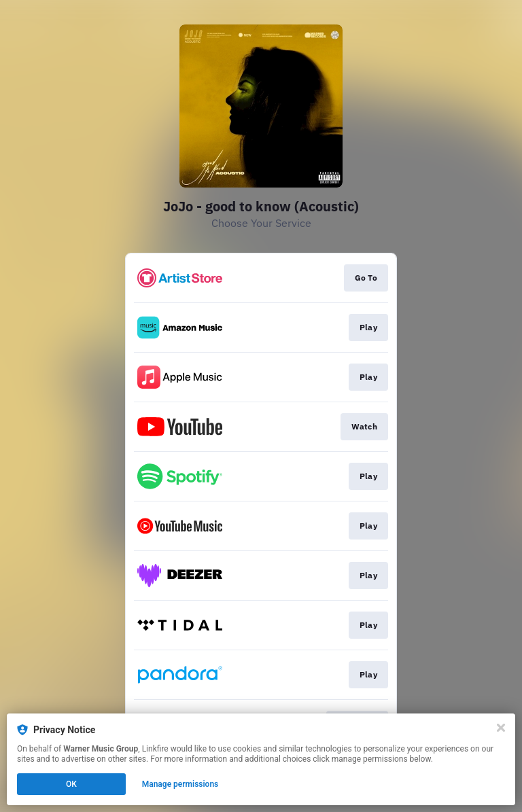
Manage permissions (180, 784)
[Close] (501, 728)
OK (71, 784)
